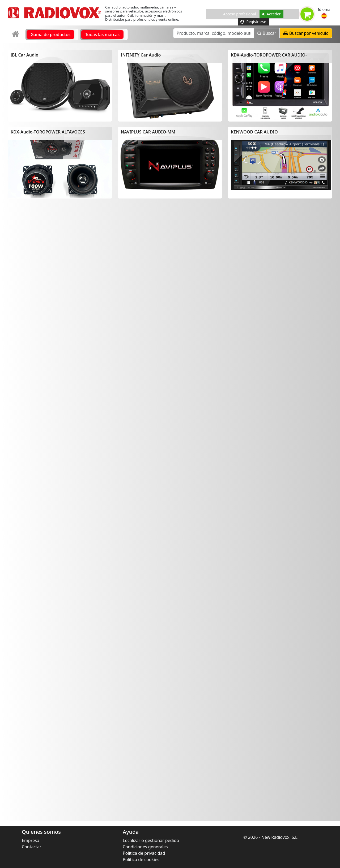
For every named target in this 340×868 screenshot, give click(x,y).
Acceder (271, 14)
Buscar (267, 33)
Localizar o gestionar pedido (151, 840)
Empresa (31, 840)
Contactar (31, 847)
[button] (324, 16)
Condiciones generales (145, 847)
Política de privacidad (144, 853)
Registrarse (253, 22)
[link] (16, 34)
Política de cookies (141, 860)
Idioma (324, 9)
